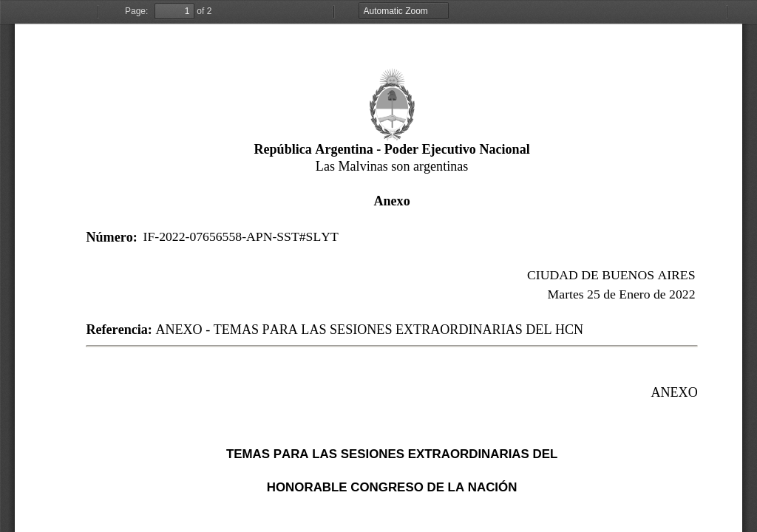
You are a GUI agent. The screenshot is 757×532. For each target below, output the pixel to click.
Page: (136, 11)
